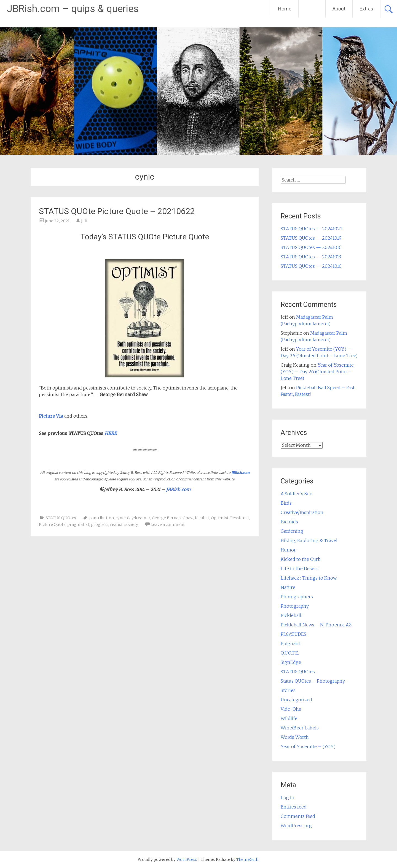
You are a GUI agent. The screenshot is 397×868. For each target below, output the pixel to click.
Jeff (84, 221)
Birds (286, 503)
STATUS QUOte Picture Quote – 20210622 (117, 211)
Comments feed (298, 816)
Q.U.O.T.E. (290, 653)
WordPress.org (296, 826)
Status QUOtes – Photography (313, 681)
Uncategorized (296, 700)
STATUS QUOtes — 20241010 (311, 266)
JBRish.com (240, 473)
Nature (288, 587)
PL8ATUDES (293, 634)
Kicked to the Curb (301, 559)
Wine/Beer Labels (300, 728)
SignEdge (291, 662)
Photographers (297, 597)
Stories (288, 690)
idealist (202, 518)
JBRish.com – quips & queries (73, 9)
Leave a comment (168, 524)
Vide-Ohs (291, 709)
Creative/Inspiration (302, 512)
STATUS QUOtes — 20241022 (312, 229)
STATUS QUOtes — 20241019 (311, 238)
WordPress (187, 859)
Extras (366, 9)
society (131, 524)
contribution (102, 518)
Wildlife (289, 718)
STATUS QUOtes (61, 518)
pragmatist (78, 524)
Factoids (289, 522)
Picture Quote (52, 524)
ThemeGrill (247, 859)
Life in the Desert (299, 569)
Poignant (290, 643)
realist (116, 524)
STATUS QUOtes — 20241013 (311, 257)
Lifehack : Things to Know (309, 578)
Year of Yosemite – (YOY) (308, 747)
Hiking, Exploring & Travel (309, 540)
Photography (295, 606)
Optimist (220, 518)
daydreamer (139, 518)
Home (285, 9)
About (339, 9)
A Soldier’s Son (297, 494)
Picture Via (51, 416)
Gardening (292, 531)
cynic (120, 518)
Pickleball (291, 615)
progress (100, 524)
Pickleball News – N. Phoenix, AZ (316, 625)
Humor (288, 550)
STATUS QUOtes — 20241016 (311, 247)
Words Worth (295, 737)
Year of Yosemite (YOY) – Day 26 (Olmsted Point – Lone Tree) (317, 372)
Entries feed (294, 807)
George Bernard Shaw (173, 518)
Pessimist (240, 518)
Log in (288, 797)
